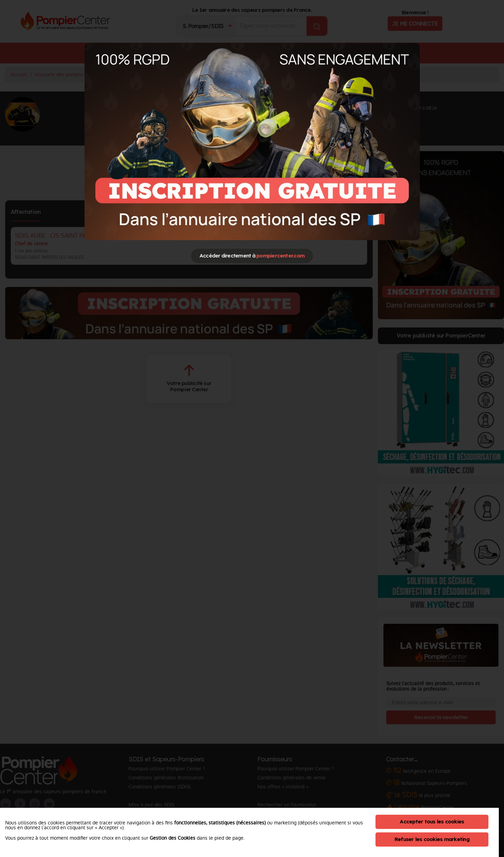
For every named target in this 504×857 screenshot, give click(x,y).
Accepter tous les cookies (432, 821)
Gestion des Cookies (173, 838)
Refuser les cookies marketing (432, 839)
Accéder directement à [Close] (252, 256)
